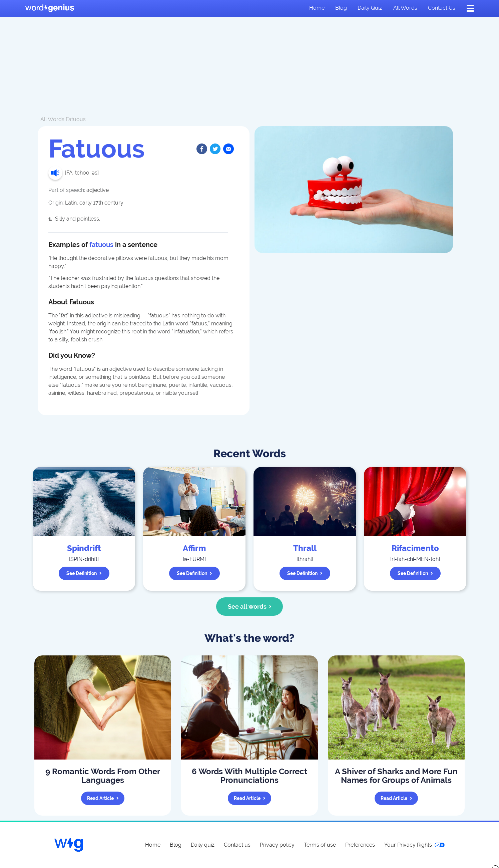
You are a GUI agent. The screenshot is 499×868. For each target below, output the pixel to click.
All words (405, 8)
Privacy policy (277, 845)
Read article (103, 798)
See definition (84, 573)
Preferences (360, 845)
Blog (341, 8)
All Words (52, 119)
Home (317, 8)
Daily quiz (370, 8)
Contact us (442, 8)
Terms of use (320, 845)
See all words (250, 607)
